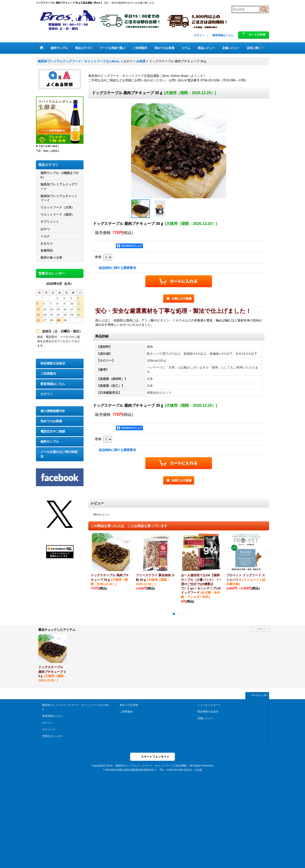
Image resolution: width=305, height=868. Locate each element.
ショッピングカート (209, 705)
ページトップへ (260, 695)
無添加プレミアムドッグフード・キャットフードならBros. (76, 707)
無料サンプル (50, 442)
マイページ (49, 729)
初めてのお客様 (51, 421)
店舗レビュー (205, 718)
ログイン (199, 35)
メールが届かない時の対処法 (59, 454)
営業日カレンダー (53, 736)
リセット (262, 629)
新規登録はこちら (223, 35)
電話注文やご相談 (53, 431)
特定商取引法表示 (53, 363)
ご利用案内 (48, 374)
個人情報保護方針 (53, 411)
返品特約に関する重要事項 (117, 268)
